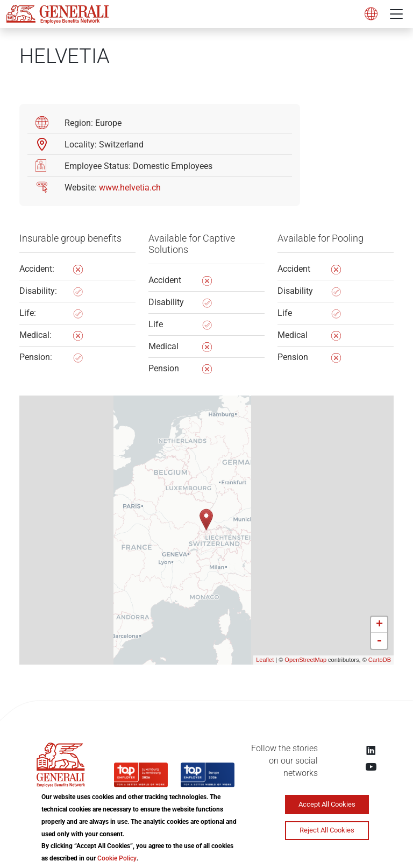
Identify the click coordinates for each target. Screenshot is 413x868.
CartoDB (380, 660)
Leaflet (265, 660)
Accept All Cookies (327, 804)
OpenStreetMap (305, 660)
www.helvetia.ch (130, 188)
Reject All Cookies (327, 830)
